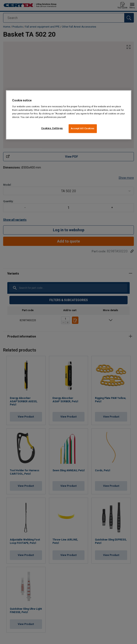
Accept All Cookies (83, 128)
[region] (69, 115)
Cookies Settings (52, 128)
